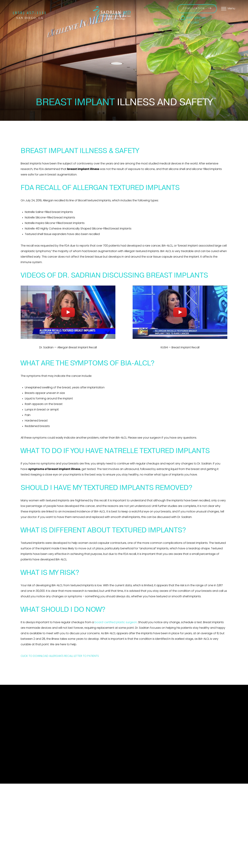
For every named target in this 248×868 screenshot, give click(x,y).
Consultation (197, 9)
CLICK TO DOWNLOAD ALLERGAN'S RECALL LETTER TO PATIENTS (60, 656)
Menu (231, 9)
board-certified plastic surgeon (116, 622)
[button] (193, 18)
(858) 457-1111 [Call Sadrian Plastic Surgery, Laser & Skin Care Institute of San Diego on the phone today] (30, 13)
